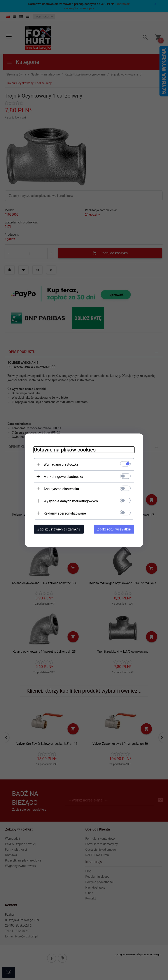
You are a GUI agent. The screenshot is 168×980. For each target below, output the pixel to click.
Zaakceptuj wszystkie (114, 529)
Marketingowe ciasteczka (63, 476)
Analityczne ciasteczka (61, 489)
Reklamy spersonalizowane (65, 513)
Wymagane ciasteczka (61, 464)
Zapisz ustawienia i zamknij (59, 529)
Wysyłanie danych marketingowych (71, 501)
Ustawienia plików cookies (65, 450)
